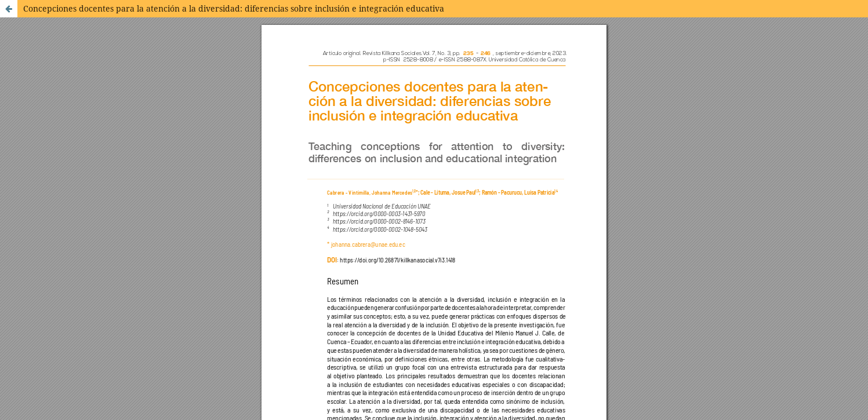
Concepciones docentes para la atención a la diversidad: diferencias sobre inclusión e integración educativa (234, 8)
